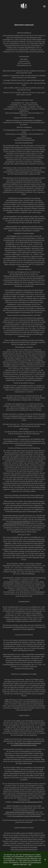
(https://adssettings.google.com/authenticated (26, 816)
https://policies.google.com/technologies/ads (20, 812)
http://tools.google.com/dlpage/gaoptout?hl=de (28, 802)
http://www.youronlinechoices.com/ (15, 524)
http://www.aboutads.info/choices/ (20, 522)
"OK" (30, 865)
